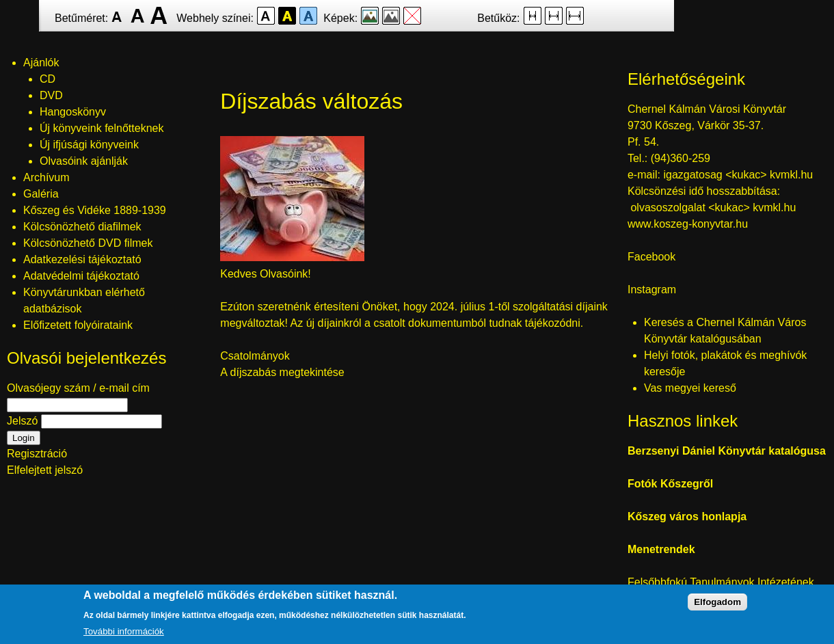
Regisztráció (37, 454)
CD (48, 79)
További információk (124, 633)
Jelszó (22, 421)
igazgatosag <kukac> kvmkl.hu (739, 175)
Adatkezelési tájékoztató (82, 259)
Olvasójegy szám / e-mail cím (78, 388)
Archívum (46, 177)
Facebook (651, 257)
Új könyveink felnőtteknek (102, 128)
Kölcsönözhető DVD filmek (88, 243)
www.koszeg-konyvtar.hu (688, 224)
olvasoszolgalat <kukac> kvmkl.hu (714, 207)
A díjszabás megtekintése (282, 372)
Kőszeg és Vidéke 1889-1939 (95, 210)
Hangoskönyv (73, 112)
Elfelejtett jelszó (45, 470)
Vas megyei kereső (690, 388)
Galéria (41, 194)
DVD (51, 95)
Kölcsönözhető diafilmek (82, 227)
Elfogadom (717, 603)
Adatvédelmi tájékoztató (81, 276)
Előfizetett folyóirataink (78, 325)
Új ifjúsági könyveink (89, 145)
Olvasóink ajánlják (84, 161)
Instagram (652, 290)
